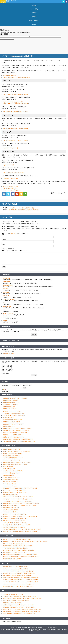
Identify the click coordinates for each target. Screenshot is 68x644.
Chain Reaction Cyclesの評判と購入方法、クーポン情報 (17, 462)
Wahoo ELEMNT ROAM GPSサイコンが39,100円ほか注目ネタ (18, 584)
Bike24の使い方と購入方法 (9, 484)
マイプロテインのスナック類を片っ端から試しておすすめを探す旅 (19, 596)
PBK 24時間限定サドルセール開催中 (12, 559)
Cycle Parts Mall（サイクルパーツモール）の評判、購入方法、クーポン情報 (22, 529)
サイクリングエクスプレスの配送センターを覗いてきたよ (17, 501)
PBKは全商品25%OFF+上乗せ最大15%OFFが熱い (16, 77)
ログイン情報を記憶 (8, 249)
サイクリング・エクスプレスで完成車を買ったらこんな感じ (18, 499)
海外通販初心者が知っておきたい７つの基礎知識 (15, 398)
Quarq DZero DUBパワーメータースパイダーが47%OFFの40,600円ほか (21, 578)
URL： (3, 244)
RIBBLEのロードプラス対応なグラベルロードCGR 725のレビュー (19, 607)
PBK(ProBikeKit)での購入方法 (10, 495)
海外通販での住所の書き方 (9, 409)
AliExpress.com (7, 306)
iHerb (4, 303)
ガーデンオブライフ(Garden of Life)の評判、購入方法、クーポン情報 (20, 531)
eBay (4, 310)
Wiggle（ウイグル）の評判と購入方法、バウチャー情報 (17, 451)
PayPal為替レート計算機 (8, 358)
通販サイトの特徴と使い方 (8, 446)
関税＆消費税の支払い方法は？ (10, 405)
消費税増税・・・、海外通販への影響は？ (13, 435)
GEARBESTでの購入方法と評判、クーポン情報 (15, 518)
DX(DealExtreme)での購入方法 (10, 480)
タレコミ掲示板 (34, 9)
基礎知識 (34, 13)
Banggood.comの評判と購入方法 (11, 508)
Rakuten (5, 321)
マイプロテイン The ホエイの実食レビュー (13, 594)
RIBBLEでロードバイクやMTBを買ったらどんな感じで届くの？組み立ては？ (22, 609)
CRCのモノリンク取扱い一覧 (11, 178)
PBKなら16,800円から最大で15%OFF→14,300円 (16, 94)
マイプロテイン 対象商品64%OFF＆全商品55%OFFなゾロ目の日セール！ (21, 557)
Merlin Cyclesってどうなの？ (10, 486)
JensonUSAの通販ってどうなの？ (11, 473)
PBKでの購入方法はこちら (10, 188)
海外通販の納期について (9, 426)
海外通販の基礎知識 (7, 395)
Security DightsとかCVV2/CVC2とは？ (12, 420)
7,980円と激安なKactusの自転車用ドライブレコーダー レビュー (19, 605)
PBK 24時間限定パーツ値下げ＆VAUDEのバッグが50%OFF (17, 546)
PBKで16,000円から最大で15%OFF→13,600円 (15, 112)
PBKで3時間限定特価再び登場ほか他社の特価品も (15, 548)
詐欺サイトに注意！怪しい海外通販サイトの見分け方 (16, 430)
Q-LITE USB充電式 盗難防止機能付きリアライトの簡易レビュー (19, 614)
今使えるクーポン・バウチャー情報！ (11, 341)
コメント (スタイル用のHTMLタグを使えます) (14, 250)
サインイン (14, 233)
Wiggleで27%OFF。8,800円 (10, 148)
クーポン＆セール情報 (7, 536)
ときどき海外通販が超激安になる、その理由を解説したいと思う (19, 441)
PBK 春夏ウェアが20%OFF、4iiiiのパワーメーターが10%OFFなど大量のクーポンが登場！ (25, 541)
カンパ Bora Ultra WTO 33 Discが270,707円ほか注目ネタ (17, 575)
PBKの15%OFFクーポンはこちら (12, 190)
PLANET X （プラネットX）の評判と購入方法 (14, 514)
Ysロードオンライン (8, 314)
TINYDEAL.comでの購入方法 (10, 512)
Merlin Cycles (6, 278)
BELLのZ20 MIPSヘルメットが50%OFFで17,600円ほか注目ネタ (19, 573)
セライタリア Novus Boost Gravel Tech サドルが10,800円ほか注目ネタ (20, 580)
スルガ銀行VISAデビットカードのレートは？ (14, 415)
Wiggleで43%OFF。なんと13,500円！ (13, 102)
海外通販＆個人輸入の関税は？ (10, 400)
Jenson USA (6, 292)
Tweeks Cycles (7, 282)
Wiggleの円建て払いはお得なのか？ (12, 456)
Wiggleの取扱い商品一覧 (9, 75)
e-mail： (4, 240)
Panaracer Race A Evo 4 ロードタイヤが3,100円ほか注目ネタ (18, 571)
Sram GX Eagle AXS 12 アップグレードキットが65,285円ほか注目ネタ (20, 582)
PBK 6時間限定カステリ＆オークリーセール (14, 552)
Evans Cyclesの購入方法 (9, 469)
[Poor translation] (6, 34)
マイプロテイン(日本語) (9, 299)
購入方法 (34, 17)
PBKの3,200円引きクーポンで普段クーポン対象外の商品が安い (18, 550)
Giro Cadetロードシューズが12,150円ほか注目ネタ (15, 569)
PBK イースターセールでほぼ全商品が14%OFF (14, 544)
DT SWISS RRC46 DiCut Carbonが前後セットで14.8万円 (24, 210)
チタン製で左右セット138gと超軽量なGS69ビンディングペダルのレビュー (21, 611)
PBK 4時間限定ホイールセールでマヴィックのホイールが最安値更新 (20, 554)
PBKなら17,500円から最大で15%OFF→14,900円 (16, 104)
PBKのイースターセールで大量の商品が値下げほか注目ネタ (18, 539)
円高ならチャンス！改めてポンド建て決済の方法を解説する (18, 439)
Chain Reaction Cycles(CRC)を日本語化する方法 (15, 464)
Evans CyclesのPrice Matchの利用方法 (12, 471)
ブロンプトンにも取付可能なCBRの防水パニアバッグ (16, 601)
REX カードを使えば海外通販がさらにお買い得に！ (16, 433)
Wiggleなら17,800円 (8, 165)
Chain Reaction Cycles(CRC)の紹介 (11, 460)
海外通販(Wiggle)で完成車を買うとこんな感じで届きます (17, 428)
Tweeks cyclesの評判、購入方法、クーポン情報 (15, 523)
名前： (3, 235)
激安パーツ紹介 (5, 563)
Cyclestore (5, 289)
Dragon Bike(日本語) (8, 285)
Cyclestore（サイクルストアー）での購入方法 (14, 493)
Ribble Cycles (6, 296)
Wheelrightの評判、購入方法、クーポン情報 (14, 527)
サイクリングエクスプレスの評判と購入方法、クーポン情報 (18, 497)
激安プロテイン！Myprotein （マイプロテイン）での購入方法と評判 (20, 516)
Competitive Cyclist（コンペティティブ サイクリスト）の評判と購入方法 (21, 503)
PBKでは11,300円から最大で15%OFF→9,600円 (16, 128)
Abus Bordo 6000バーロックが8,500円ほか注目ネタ (15, 567)
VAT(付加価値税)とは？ (8, 418)
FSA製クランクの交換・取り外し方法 (12, 603)
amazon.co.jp (6, 317)
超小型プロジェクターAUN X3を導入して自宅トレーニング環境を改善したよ (22, 598)
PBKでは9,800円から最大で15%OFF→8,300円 (15, 140)
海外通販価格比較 (6, 326)
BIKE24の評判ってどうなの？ (10, 482)
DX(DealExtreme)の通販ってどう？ (11, 477)
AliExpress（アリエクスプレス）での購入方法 (14, 490)
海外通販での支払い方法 (9, 407)
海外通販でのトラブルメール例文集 (11, 422)
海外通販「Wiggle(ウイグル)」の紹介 (12, 449)
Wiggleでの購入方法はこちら (11, 186)
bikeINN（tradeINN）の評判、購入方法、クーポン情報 (16, 525)
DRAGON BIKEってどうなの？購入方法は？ (14, 521)
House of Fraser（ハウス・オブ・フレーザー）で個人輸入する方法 (19, 505)
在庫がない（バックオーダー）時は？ (12, 411)
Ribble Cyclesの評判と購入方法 (10, 510)
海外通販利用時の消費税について (11, 402)
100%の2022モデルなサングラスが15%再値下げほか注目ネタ (18, 586)
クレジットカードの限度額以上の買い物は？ (14, 413)
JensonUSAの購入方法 (8, 475)
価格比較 (34, 5)
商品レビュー (5, 591)
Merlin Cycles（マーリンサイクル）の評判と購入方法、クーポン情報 (20, 488)
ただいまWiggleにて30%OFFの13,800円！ (14, 173)
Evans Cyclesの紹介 (8, 467)
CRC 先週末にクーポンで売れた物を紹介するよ (21, 208)
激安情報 (34, 24)
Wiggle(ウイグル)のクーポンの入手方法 (12, 454)
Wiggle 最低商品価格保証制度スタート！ (13, 458)
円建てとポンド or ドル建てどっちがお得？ (13, 424)
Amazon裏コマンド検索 (8, 346)
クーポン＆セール (34, 20)
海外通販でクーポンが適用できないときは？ (14, 437)
